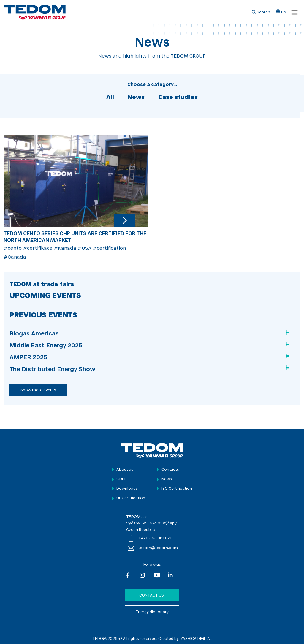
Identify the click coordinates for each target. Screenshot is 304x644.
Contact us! (152, 595)
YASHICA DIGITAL (196, 639)
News (136, 98)
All (110, 98)
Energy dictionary (152, 612)
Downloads (127, 489)
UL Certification (131, 498)
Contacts (170, 470)
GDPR (122, 479)
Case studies (178, 98)
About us (125, 470)
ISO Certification (177, 489)
